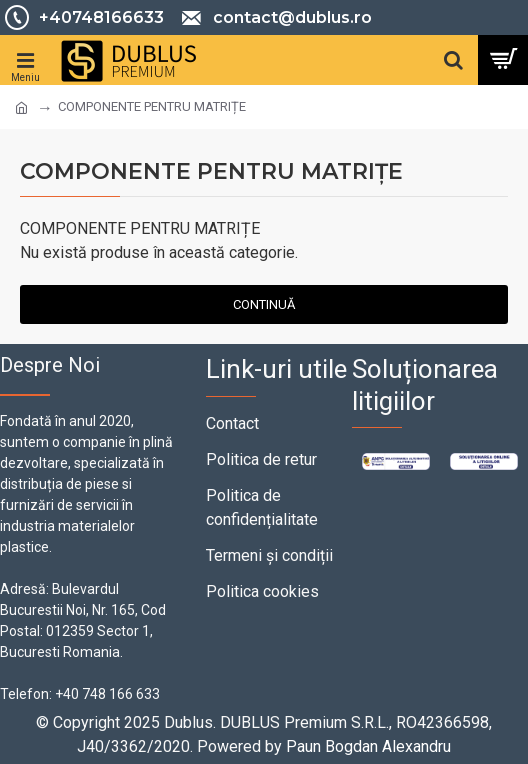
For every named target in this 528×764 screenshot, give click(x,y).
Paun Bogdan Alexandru (368, 746)
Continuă (264, 304)
